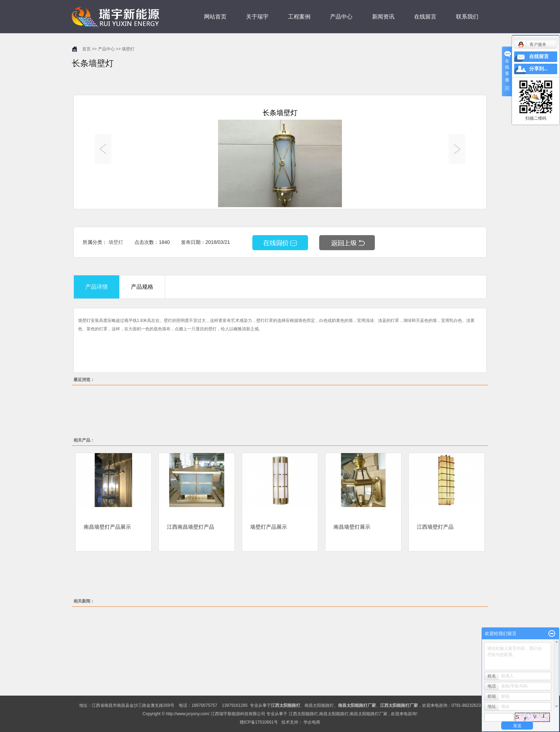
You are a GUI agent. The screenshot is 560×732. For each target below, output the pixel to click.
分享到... (538, 69)
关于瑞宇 (257, 17)
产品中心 (341, 17)
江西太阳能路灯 (303, 714)
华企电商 (312, 722)
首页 (86, 49)
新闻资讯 (383, 17)
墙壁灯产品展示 (269, 527)
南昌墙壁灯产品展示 (107, 527)
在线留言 (425, 17)
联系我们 (467, 17)
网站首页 (215, 17)
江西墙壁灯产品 (435, 527)
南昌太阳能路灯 (319, 705)
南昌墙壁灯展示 (352, 527)
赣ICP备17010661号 (259, 722)
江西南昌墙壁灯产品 (191, 527)
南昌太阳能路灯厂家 (369, 714)
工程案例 (299, 17)
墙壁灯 (128, 49)
